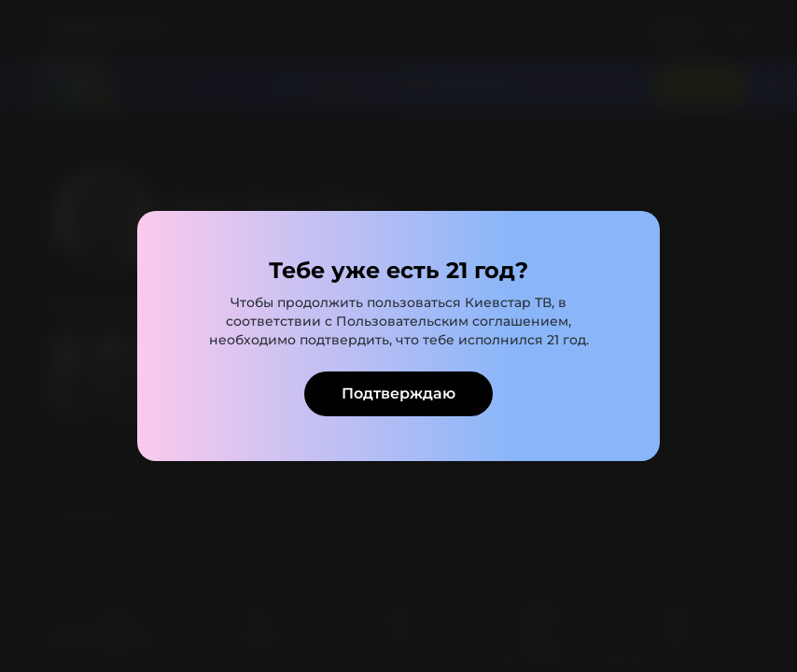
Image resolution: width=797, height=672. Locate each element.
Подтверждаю (398, 393)
